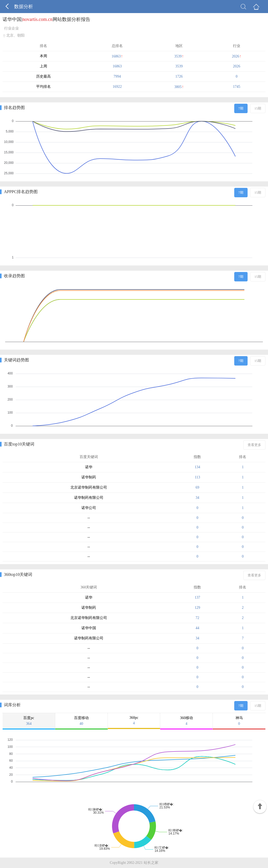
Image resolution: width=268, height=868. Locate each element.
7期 (241, 108)
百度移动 (81, 721)
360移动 (186, 721)
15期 (258, 108)
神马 (239, 721)
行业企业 (12, 28)
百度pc (29, 721)
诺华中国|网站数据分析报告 (46, 19)
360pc (134, 721)
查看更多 (254, 445)
